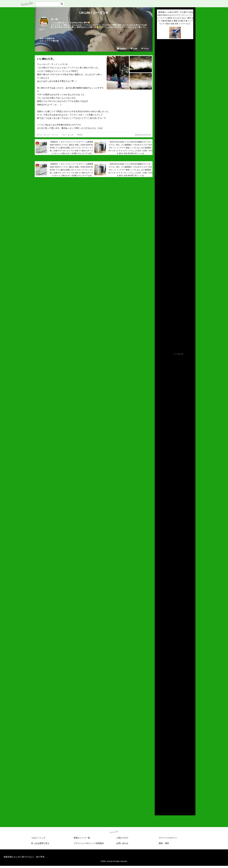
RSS (160, 810)
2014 (159, 801)
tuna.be (114, 832)
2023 (159, 771)
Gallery (122, 49)
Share (145, 48)
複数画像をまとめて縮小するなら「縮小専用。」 (26, 857)
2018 (159, 788)
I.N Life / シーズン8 (94, 13)
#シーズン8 (68, 135)
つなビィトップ (38, 838)
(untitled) (161, 51)
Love (134, 49)
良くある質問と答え (40, 843)
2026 (159, 761)
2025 (159, 764)
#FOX (80, 135)
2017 (159, 791)
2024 (159, 768)
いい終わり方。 (46, 59)
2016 (159, 794)
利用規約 (100, 843)
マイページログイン (168, 838)
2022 (159, 774)
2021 (159, 778)
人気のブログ (122, 838)
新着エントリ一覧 (82, 838)
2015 (159, 798)
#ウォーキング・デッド (47, 135)
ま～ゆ (54, 19)
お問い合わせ (122, 843)
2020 (159, 781)
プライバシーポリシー (84, 843)
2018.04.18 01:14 (143, 135)
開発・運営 (164, 843)
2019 (159, 784)
